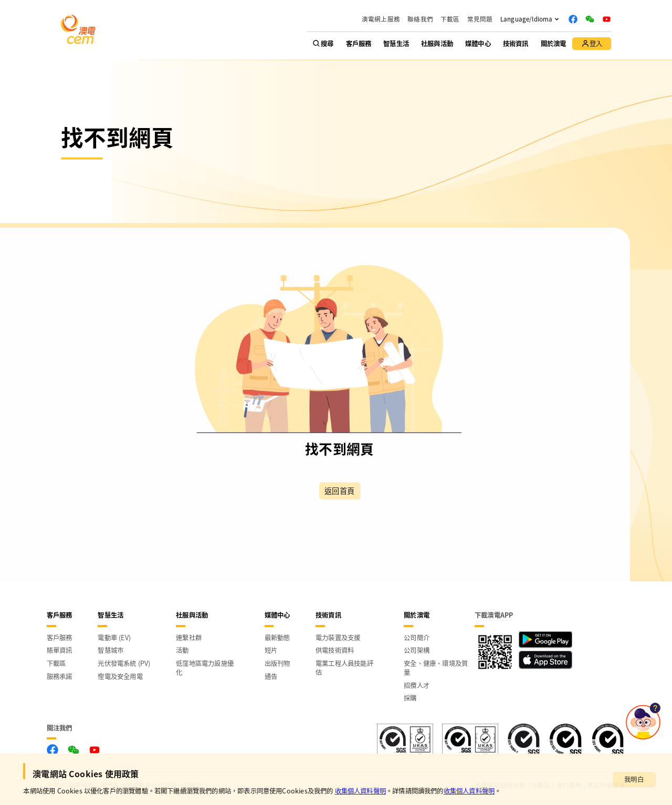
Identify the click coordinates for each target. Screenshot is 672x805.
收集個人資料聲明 (360, 791)
